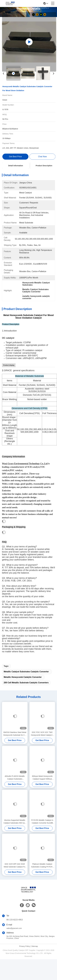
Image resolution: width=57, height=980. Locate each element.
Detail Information (16, 166)
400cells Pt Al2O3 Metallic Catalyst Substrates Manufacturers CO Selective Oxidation (15, 778)
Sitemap (35, 946)
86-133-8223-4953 (15, 920)
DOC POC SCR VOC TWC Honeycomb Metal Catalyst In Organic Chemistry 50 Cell (42, 734)
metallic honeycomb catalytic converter (23, 677)
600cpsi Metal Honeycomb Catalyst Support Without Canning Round (42, 778)
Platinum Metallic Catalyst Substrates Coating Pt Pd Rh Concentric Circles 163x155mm (42, 866)
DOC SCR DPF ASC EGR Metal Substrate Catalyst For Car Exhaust (15, 866)
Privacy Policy (25, 946)
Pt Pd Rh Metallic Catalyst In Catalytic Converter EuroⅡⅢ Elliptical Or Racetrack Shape (42, 822)
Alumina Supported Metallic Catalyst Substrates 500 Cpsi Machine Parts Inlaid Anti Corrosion (15, 822)
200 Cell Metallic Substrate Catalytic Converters (26, 683)
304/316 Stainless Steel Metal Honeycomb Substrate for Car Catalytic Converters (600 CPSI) (15, 734)
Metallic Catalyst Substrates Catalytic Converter (26, 672)
